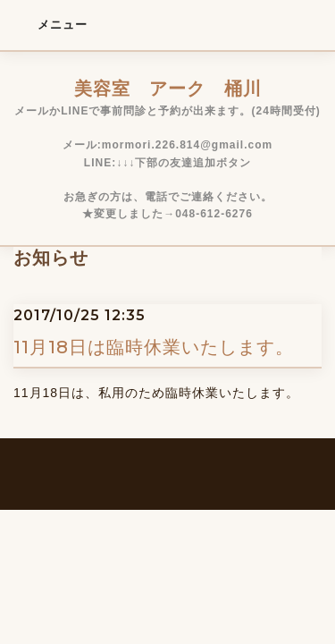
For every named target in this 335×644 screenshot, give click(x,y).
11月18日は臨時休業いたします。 (154, 347)
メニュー (50, 24)
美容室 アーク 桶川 (168, 89)
